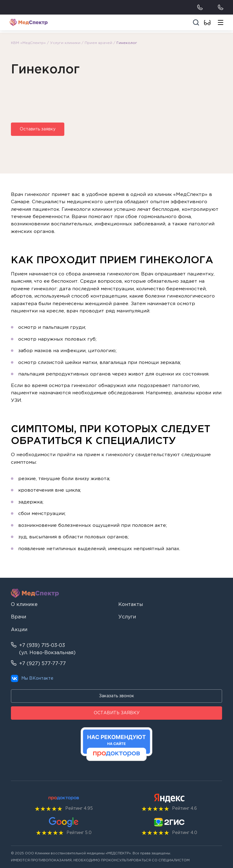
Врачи (19, 617)
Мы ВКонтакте (32, 678)
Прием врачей (98, 43)
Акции (19, 630)
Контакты (131, 605)
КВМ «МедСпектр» (28, 43)
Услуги (127, 617)
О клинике (24, 605)
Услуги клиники (65, 43)
